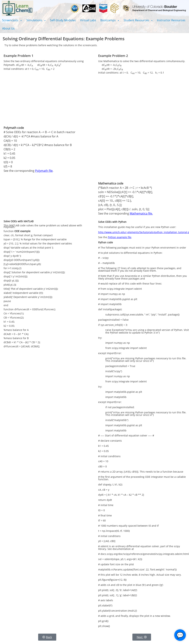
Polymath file (44, 171)
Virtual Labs (88, 20)
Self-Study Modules (63, 20)
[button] (12, 20)
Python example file (120, 237)
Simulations (36, 20)
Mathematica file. (141, 213)
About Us (8, 28)
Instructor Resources (171, 20)
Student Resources (138, 20)
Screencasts (12, 20)
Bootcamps (110, 20)
